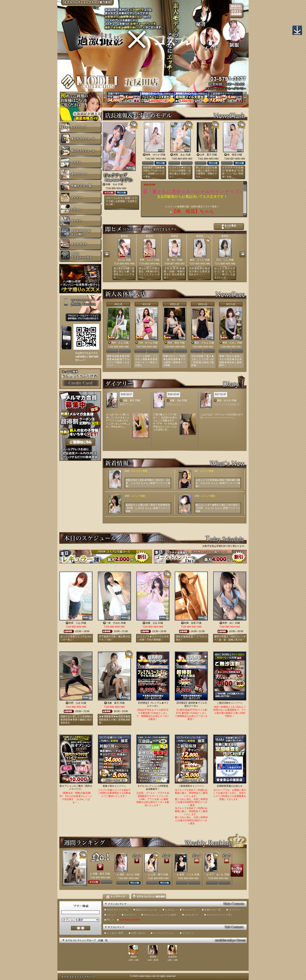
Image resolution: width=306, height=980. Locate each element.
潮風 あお (179, 155)
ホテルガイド (192, 915)
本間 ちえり (147, 260)
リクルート (188, 933)
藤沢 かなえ (201, 343)
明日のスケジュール (146, 910)
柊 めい (172, 260)
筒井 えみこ (229, 343)
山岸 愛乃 (205, 155)
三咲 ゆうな (145, 343)
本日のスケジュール (117, 910)
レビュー (111, 915)
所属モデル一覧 (213, 910)
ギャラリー (130, 915)
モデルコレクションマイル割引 (160, 915)
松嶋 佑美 (190, 623)
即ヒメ (110, 920)
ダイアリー (235, 910)
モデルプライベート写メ (220, 915)
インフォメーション (164, 933)
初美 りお (75, 623)
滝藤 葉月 (129, 400)
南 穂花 (232, 155)
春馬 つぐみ (187, 874)
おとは (121, 260)
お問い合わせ (138, 933)
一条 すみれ (113, 623)
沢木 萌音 (173, 343)
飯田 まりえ (197, 260)
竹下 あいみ (216, 874)
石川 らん (222, 260)
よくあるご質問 (115, 933)
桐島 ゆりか (153, 155)
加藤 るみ (111, 184)
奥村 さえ (117, 343)
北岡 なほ (75, 703)
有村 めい (228, 623)
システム (170, 910)
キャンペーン (189, 910)
